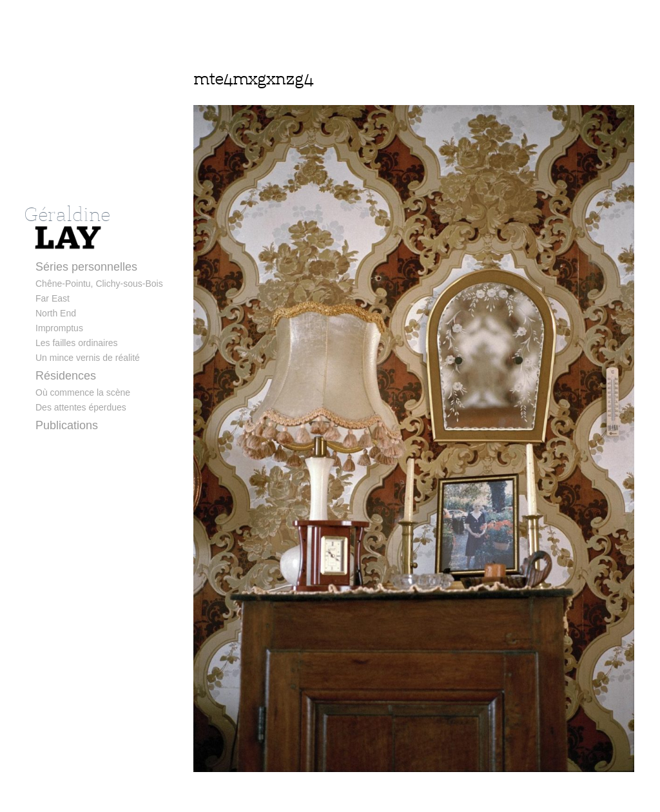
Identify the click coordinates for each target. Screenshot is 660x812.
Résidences (66, 376)
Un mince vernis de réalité (88, 358)
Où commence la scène (83, 392)
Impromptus (59, 328)
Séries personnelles (86, 267)
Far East (53, 298)
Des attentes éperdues (81, 407)
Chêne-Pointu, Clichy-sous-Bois (99, 284)
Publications (67, 425)
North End (56, 313)
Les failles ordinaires (77, 343)
